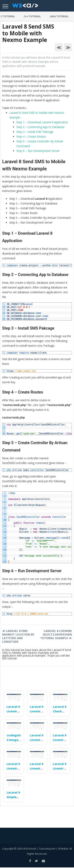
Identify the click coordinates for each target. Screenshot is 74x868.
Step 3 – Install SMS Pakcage (35, 132)
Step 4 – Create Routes (31, 136)
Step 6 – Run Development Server (38, 151)
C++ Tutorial (32, 16)
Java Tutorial (59, 16)
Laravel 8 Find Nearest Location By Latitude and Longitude (18, 636)
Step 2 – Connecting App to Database (40, 127)
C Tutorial (8, 16)
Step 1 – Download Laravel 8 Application (42, 122)
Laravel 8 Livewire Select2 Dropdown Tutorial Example (56, 634)
